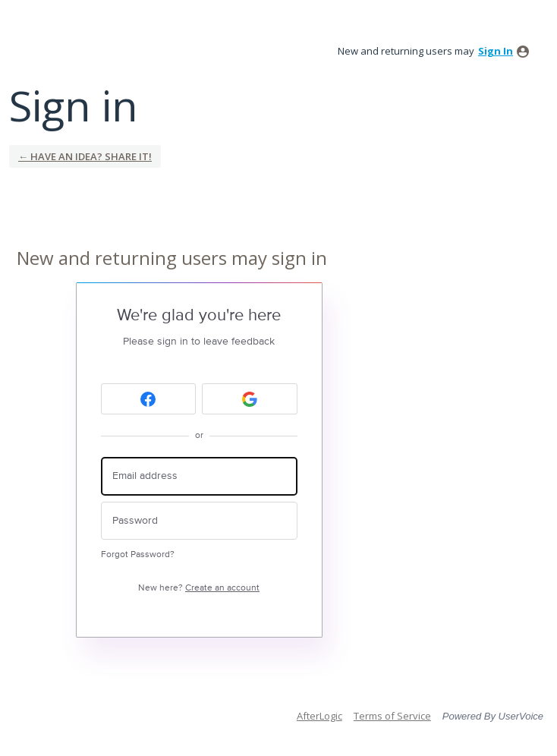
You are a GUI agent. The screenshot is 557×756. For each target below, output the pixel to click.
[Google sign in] (250, 399)
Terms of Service (392, 716)
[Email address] (199, 476)
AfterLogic (319, 716)
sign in (496, 51)
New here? (199, 588)
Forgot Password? (138, 554)
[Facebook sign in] (149, 399)
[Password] (199, 521)
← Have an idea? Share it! (85, 156)
